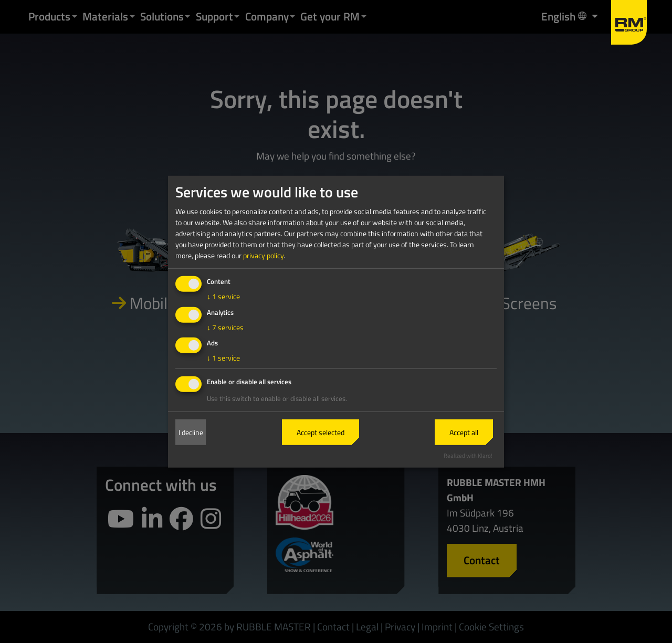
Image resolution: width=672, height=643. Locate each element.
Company (267, 16)
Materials (105, 16)
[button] (75, 17)
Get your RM (330, 16)
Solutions (162, 16)
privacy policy (263, 255)
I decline (191, 432)
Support (214, 16)
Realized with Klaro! (468, 455)
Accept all (464, 432)
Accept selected (321, 432)
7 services (225, 327)
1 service (223, 296)
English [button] (565, 16)
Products (49, 16)
